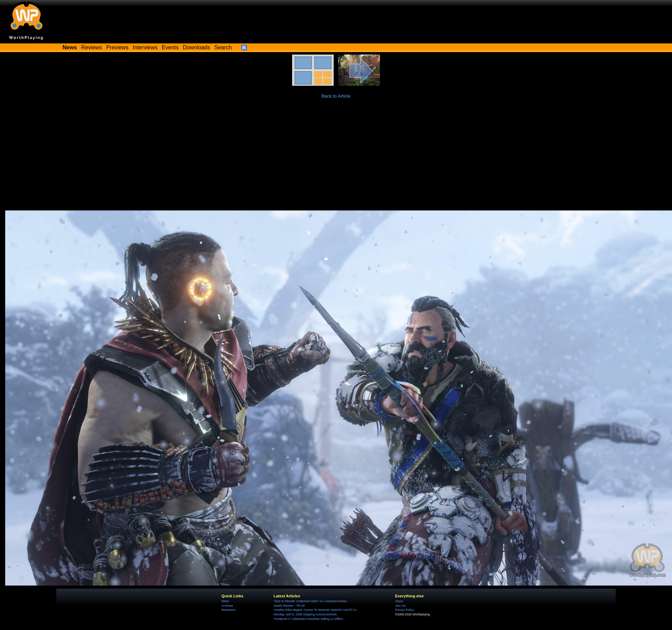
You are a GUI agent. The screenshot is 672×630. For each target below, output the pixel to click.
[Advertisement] (336, 158)
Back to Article (336, 96)
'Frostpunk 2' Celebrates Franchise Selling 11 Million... (309, 619)
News (225, 601)
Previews (117, 47)
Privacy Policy (404, 610)
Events (170, 47)
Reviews (92, 47)
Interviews (145, 47)
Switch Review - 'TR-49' (289, 606)
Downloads (197, 47)
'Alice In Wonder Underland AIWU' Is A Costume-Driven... (312, 601)
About (399, 601)
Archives (227, 606)
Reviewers (229, 610)
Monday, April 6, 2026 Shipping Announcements (305, 614)
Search (223, 47)
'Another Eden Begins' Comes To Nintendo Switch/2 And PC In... (316, 610)
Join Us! (401, 606)
